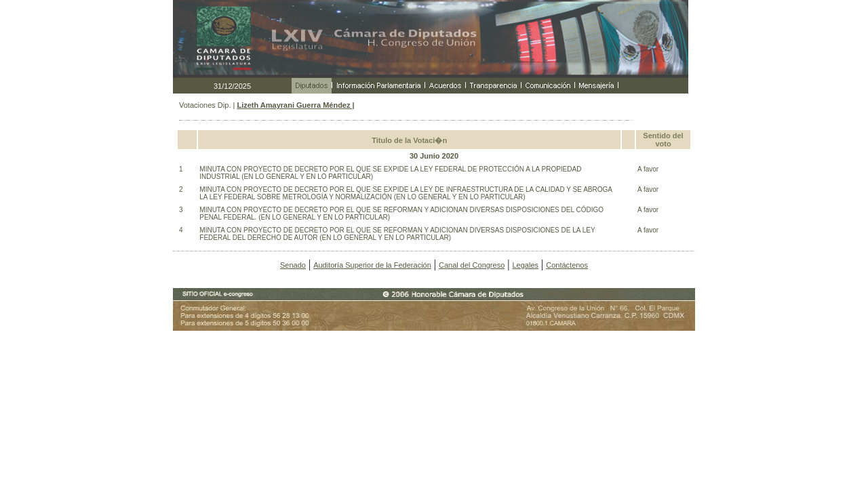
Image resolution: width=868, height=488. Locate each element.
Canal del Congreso (472, 265)
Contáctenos (567, 265)
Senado (293, 265)
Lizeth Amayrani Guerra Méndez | (295, 105)
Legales (525, 265)
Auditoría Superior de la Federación (372, 265)
